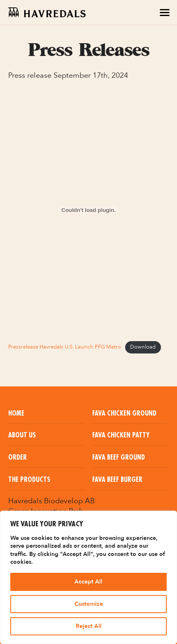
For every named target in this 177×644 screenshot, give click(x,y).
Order (17, 458)
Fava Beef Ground (119, 458)
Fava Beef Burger (117, 480)
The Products (29, 480)
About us (22, 435)
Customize (89, 604)
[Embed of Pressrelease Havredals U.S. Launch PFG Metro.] (88, 210)
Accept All (88, 582)
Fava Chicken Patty (121, 435)
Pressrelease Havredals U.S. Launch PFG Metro (65, 347)
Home (16, 414)
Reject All (89, 626)
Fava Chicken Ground (124, 414)
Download (143, 347)
